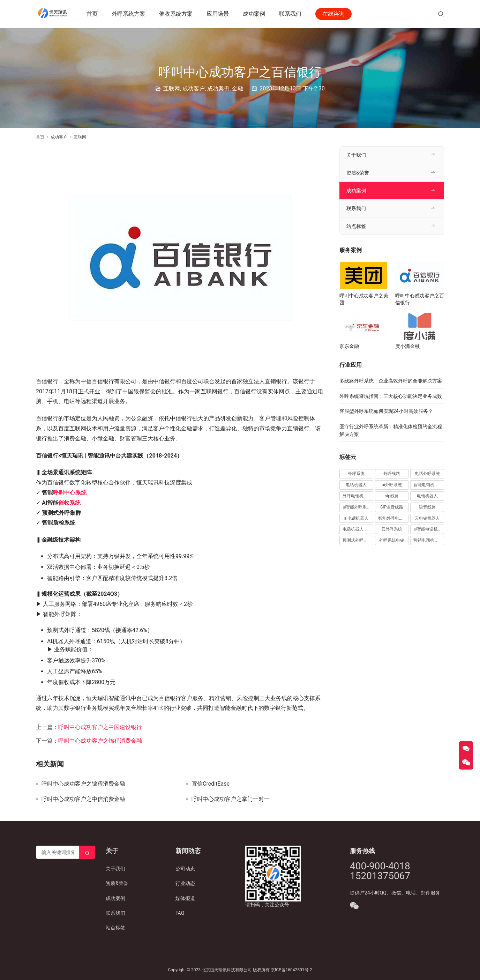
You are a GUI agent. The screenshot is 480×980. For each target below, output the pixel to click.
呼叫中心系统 (70, 493)
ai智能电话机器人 (429, 529)
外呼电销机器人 (357, 496)
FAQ (180, 913)
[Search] (87, 852)
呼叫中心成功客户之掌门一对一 (231, 799)
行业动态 (185, 883)
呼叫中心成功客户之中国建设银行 (100, 727)
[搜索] (441, 14)
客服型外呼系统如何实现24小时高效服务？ (386, 411)
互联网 (172, 88)
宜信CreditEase (211, 784)
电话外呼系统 (427, 474)
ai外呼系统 (392, 485)
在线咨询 (335, 14)
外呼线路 (392, 474)
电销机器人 (427, 496)
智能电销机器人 (428, 485)
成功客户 (194, 88)
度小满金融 (407, 346)
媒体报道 (185, 898)
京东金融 (349, 346)
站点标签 (356, 226)
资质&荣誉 (358, 173)
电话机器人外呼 (357, 529)
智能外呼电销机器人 (393, 518)
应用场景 (219, 14)
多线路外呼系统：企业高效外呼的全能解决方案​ (391, 381)
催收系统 (69, 503)
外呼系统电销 (392, 540)
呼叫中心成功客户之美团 (364, 299)
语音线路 (427, 507)
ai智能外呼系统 (357, 507)
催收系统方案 (177, 14)
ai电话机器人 (356, 518)
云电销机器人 (427, 518)
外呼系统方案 (129, 14)
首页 (93, 14)
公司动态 (185, 869)
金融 (238, 88)
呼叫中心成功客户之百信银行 (420, 299)
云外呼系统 (392, 529)
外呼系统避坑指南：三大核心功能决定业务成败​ (391, 396)
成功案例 (255, 14)
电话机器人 (356, 485)
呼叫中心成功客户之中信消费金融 (83, 799)
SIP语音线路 (392, 507)
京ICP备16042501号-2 (291, 970)
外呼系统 (356, 474)
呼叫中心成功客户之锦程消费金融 (100, 741)
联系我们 (291, 14)
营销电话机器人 (428, 540)
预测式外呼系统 (357, 540)
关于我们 (356, 155)
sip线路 (392, 496)
